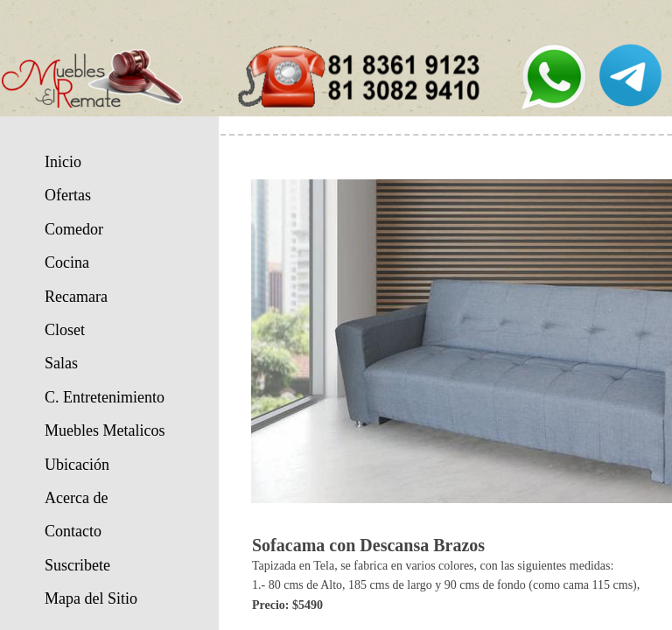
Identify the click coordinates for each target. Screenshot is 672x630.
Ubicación (77, 465)
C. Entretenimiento (105, 397)
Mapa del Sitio (91, 598)
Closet (65, 330)
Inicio (63, 162)
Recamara (76, 297)
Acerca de (76, 498)
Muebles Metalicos (105, 430)
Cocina (67, 262)
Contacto (73, 531)
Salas (61, 363)
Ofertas (68, 195)
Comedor (74, 229)
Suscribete (77, 565)
